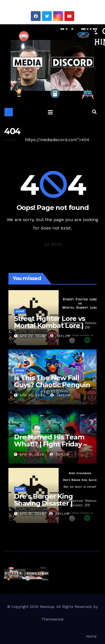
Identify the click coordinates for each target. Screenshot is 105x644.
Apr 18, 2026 (32, 454)
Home (10, 140)
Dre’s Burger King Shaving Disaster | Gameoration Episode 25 (49, 507)
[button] (94, 112)
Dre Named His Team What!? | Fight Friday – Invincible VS (50, 444)
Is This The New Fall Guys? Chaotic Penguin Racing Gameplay (52, 385)
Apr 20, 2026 (32, 395)
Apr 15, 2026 (32, 514)
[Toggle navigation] (50, 112)
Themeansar (53, 619)
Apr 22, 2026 (32, 336)
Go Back (53, 244)
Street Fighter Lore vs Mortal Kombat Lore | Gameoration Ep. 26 (50, 325)
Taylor (60, 336)
